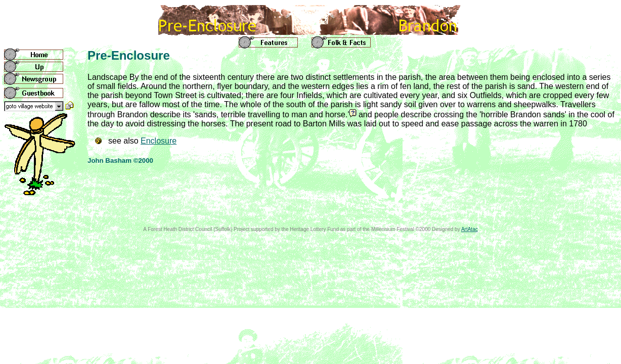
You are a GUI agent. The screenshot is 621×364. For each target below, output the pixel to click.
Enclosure (159, 141)
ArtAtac (470, 229)
